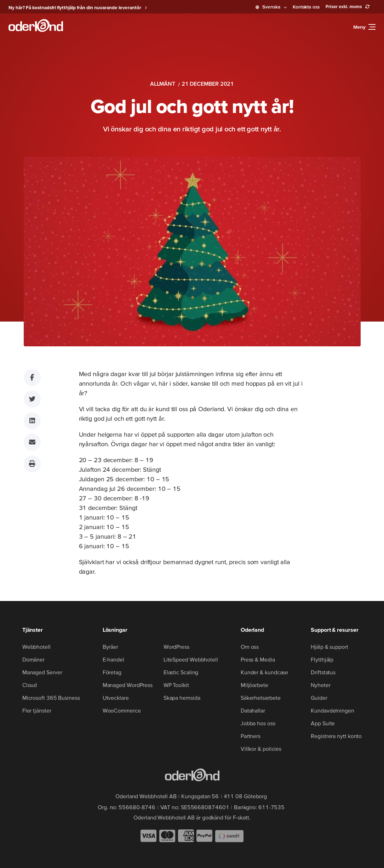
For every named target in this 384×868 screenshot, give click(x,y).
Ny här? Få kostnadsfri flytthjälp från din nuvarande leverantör (75, 7)
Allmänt (163, 84)
